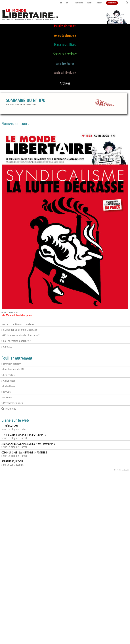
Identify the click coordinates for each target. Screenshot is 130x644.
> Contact (7, 347)
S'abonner (99, 3)
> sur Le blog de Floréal (24, 436)
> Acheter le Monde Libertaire (18, 324)
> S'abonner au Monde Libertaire (19, 330)
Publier (89, 3)
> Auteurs (7, 397)
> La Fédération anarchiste (16, 341)
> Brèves (6, 392)
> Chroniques (8, 381)
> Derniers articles (11, 364)
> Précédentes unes (12, 403)
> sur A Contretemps (13, 463)
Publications (79, 3)
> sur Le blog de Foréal (14, 428)
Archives (65, 83)
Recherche (9, 409)
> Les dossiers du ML (13, 369)
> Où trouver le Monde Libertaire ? (20, 335)
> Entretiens (8, 386)
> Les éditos (8, 375)
